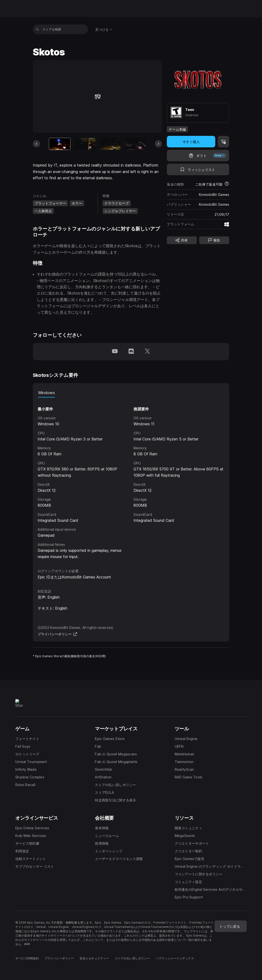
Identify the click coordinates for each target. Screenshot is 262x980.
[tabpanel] (131, 479)
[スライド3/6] (110, 144)
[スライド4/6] (135, 144)
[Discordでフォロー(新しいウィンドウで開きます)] (131, 352)
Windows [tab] (47, 393)
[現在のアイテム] (60, 144)
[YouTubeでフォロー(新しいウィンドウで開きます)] (115, 352)
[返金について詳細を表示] (227, 184)
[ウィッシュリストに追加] (198, 169)
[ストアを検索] (38, 29)
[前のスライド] (36, 144)
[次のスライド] (158, 144)
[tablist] (131, 393)
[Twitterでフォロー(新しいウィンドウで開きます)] (147, 352)
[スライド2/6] (85, 144)
